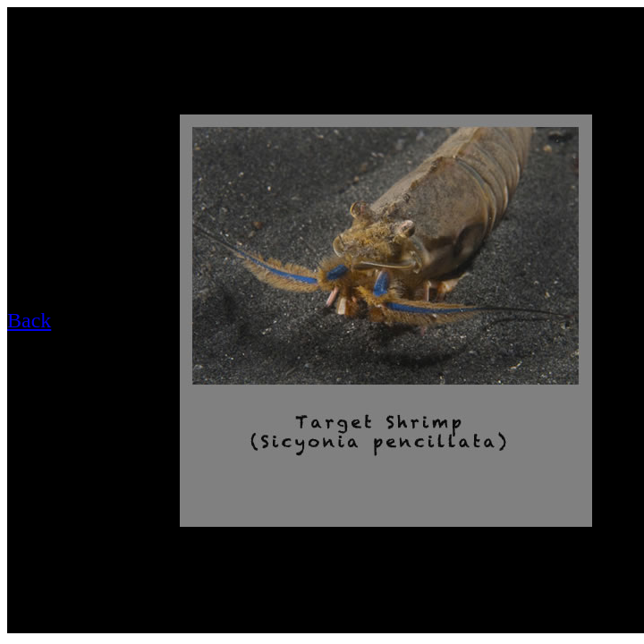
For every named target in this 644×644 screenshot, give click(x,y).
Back (29, 320)
